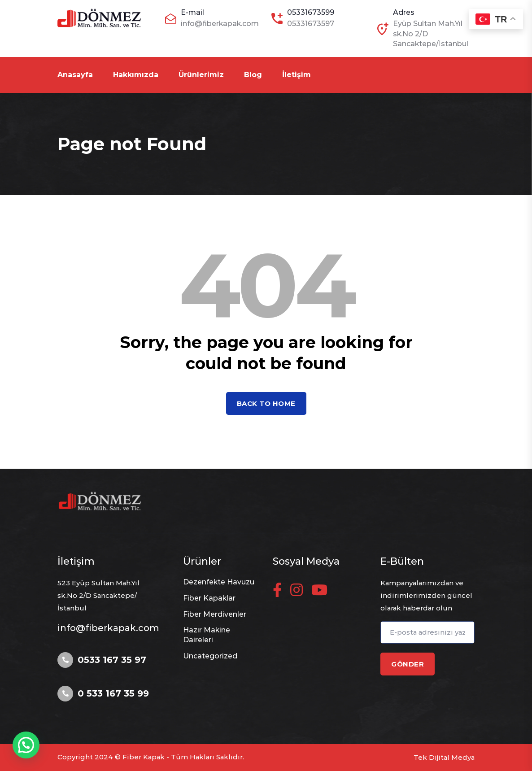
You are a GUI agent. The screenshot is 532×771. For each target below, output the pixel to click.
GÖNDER (408, 664)
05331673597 (311, 24)
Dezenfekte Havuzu (219, 582)
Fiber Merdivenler (215, 614)
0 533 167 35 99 (113, 693)
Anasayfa (75, 75)
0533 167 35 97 (112, 660)
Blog (253, 75)
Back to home (266, 403)
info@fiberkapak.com (220, 24)
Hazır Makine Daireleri (207, 635)
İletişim (297, 75)
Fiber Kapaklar (209, 598)
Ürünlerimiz (201, 75)
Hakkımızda (136, 75)
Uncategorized (210, 656)
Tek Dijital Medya (444, 757)
